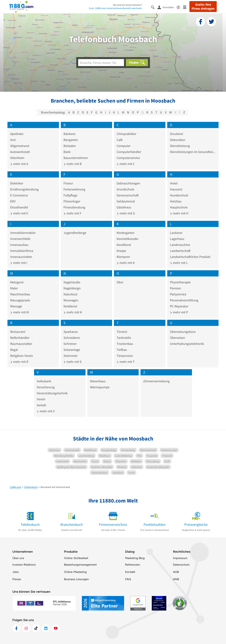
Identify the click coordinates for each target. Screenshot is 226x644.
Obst (120, 282)
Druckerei (177, 134)
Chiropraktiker (126, 134)
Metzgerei (17, 282)
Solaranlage (72, 350)
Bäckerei (69, 134)
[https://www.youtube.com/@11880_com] (56, 628)
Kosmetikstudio (127, 239)
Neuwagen (71, 300)
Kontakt (130, 572)
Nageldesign (72, 288)
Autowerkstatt (20, 152)
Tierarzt (122, 332)
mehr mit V (46, 411)
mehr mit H (179, 213)
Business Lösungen (76, 579)
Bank (67, 152)
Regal (14, 350)
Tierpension (125, 356)
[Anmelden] (167, 7)
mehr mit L (179, 263)
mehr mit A (19, 164)
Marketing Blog (135, 558)
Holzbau (176, 201)
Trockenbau (125, 344)
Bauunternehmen (76, 158)
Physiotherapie (180, 282)
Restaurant (18, 332)
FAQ (128, 579)
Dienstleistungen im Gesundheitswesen (193, 152)
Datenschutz (181, 565)
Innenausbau (19, 245)
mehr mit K (126, 263)
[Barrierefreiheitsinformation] (180, 7)
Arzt (13, 140)
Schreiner (70, 344)
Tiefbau (122, 350)
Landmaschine (180, 245)
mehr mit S (73, 362)
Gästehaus (124, 207)
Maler (14, 288)
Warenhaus (98, 381)
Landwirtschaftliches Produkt (190, 257)
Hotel (174, 183)
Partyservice (178, 294)
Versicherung (46, 387)
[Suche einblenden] (154, 7)
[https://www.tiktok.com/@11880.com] (36, 628)
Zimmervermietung (156, 381)
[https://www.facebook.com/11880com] (16, 628)
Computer (124, 146)
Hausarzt (176, 189)
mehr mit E (19, 213)
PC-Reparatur (179, 306)
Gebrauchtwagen (128, 183)
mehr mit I (19, 263)
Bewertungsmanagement (80, 565)
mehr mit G (126, 213)
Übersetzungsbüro (183, 332)
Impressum (180, 558)
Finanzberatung (74, 207)
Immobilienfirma (22, 251)
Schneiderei (72, 338)
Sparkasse (71, 332)
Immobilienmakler (23, 233)
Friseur (68, 183)
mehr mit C (126, 164)
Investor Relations (24, 565)
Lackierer (176, 233)
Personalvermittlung (184, 300)
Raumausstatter (21, 344)
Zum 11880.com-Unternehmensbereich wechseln (115, 8)
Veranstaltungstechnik (52, 393)
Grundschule (125, 189)
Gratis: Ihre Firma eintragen (203, 7)
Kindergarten (126, 233)
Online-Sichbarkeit (76, 558)
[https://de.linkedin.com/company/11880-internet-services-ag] (46, 628)
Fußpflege (70, 195)
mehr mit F (72, 213)
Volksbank (44, 381)
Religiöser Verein (22, 356)
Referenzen (132, 565)
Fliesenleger (72, 201)
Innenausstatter (21, 257)
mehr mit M (19, 312)
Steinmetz (71, 356)
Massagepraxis (20, 300)
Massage (16, 306)
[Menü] (186, 7)
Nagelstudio (72, 282)
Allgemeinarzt (20, 146)
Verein (41, 399)
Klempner (123, 257)
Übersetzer (178, 338)
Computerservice (128, 158)
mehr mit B (73, 164)
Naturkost (70, 294)
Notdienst (70, 306)
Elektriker (17, 183)
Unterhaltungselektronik (187, 344)
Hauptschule (179, 207)
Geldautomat (126, 201)
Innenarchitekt (20, 239)
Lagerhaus (177, 239)
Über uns (18, 558)
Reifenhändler (20, 338)
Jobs (15, 572)
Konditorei (124, 245)
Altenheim (17, 158)
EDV (13, 201)
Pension (176, 288)
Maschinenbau (20, 294)
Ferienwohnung (74, 189)
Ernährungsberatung (24, 189)
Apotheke (17, 134)
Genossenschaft (128, 195)
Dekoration (178, 140)
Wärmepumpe (100, 387)
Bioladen (70, 146)
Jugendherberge (75, 233)
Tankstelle (124, 338)
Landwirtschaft (180, 251)
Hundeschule (179, 195)
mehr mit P (179, 312)
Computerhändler (129, 152)
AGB (176, 572)
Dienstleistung (180, 146)
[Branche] (101, 63)
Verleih (41, 405)
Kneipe (121, 251)
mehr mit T (126, 362)
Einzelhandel (19, 207)
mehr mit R (19, 362)
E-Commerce (19, 195)
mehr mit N (73, 312)
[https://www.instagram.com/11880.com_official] (26, 628)
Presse (17, 579)
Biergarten (71, 140)
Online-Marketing (75, 572)
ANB (176, 579)
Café (120, 140)
